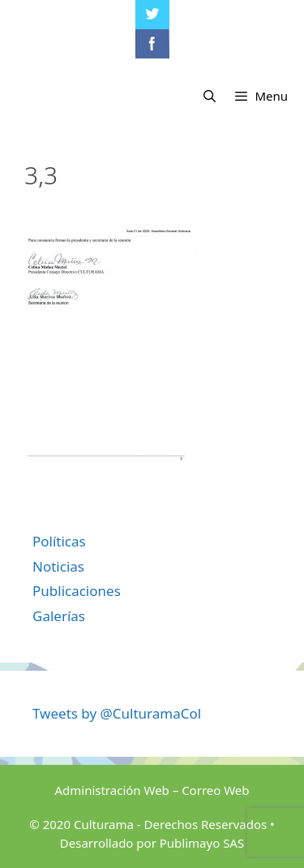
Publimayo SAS (202, 843)
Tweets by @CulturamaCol (117, 713)
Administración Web (111, 790)
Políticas (59, 541)
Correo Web (215, 790)
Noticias (58, 566)
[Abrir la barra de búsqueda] (210, 96)
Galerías (59, 616)
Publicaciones (77, 591)
